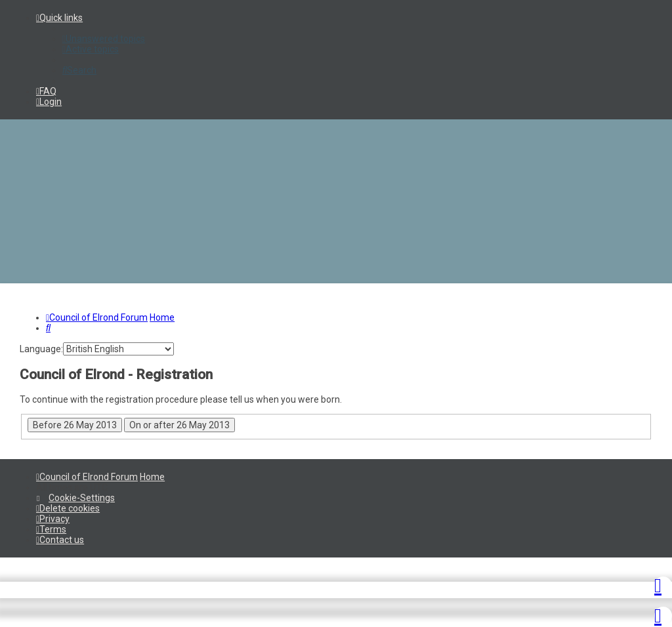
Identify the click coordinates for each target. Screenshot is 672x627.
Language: (41, 349)
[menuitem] (104, 39)
